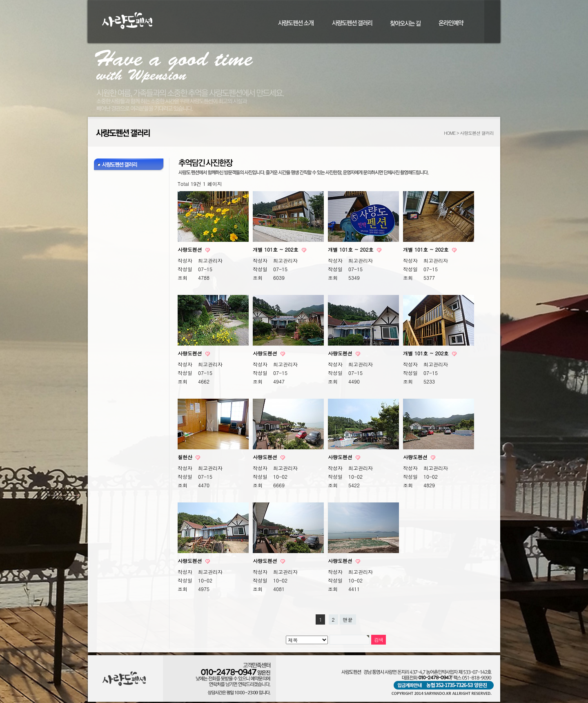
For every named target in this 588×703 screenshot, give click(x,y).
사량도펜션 (191, 249)
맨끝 (348, 619)
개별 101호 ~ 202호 (276, 249)
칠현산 (186, 457)
